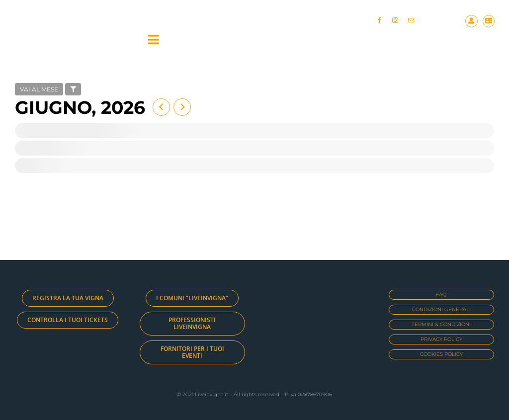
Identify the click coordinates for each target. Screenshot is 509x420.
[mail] (411, 20)
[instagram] (395, 20)
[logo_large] (74, 27)
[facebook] (379, 20)
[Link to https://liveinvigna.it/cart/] (489, 21)
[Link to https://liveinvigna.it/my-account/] (471, 21)
